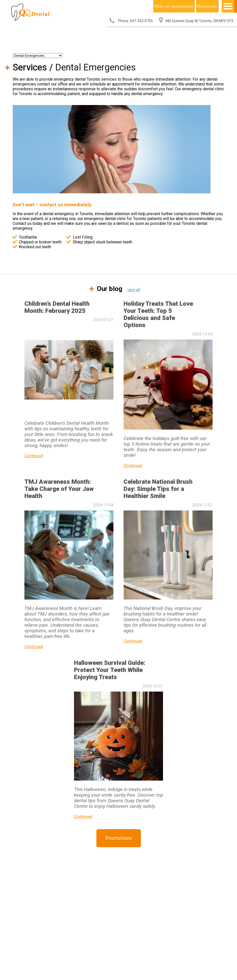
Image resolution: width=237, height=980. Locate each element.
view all (134, 290)
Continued (34, 456)
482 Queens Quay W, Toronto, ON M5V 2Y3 (199, 21)
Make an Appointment (174, 6)
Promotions (207, 6)
